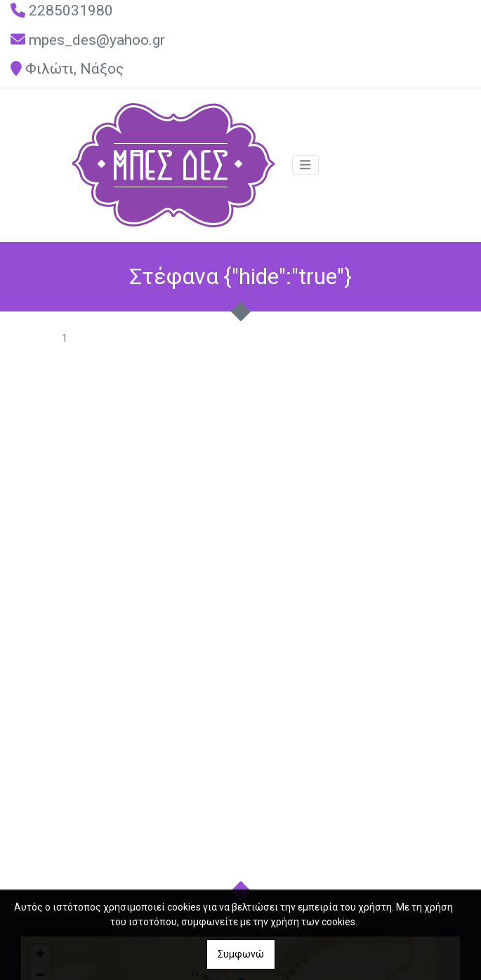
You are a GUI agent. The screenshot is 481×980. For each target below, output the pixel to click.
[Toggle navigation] (305, 165)
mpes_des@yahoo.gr (97, 40)
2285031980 (71, 11)
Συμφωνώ (241, 954)
